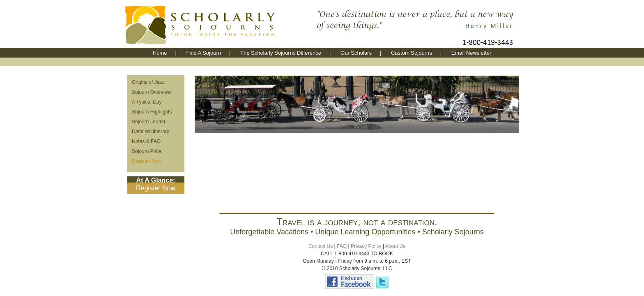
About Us (395, 246)
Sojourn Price (147, 151)
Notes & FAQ (146, 141)
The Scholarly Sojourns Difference (281, 53)
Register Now (147, 161)
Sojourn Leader (149, 122)
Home (160, 53)
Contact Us (321, 246)
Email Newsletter (471, 53)
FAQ (342, 246)
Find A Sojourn (204, 53)
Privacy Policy (366, 246)
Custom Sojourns (412, 53)
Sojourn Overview (151, 92)
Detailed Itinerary (151, 132)
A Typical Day (147, 102)
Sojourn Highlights (152, 112)
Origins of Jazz (148, 82)
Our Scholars (356, 53)
